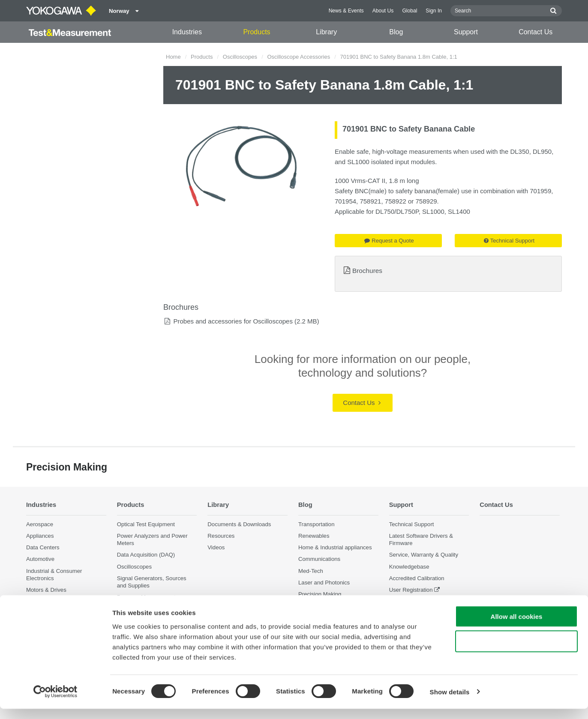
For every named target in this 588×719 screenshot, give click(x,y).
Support (466, 32)
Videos (216, 547)
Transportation (316, 524)
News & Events (346, 11)
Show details (450, 702)
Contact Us (535, 32)
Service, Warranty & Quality (424, 555)
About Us (383, 11)
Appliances (40, 536)
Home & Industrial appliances (335, 547)
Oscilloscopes (240, 57)
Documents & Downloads (239, 524)
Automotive (40, 559)
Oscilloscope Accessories (298, 57)
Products (256, 32)
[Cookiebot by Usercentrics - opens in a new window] (55, 702)
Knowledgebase (409, 567)
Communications (319, 559)
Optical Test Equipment (146, 524)
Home (173, 57)
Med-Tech (311, 571)
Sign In (434, 11)
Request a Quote (389, 241)
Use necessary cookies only (516, 652)
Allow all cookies (517, 627)
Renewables (314, 536)
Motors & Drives (46, 590)
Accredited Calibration (417, 578)
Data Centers (43, 547)
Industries (187, 32)
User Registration (411, 590)
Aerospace (40, 524)
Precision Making (320, 594)
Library (326, 32)
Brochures (367, 271)
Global (409, 11)
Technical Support (509, 241)
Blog (396, 32)
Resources (221, 536)
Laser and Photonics (324, 583)
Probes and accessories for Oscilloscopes (233, 321)
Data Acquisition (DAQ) (146, 555)
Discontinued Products (417, 601)
